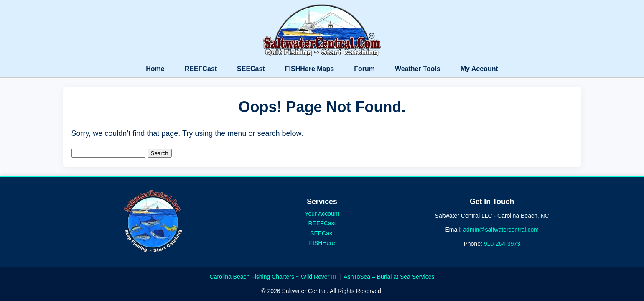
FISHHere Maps (309, 69)
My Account (479, 69)
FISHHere (322, 243)
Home (155, 69)
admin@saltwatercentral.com (501, 230)
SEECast (251, 69)
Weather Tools (418, 69)
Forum (364, 69)
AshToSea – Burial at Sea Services (389, 277)
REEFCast (201, 69)
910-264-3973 (502, 244)
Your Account (322, 214)
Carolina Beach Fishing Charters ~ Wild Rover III (274, 277)
